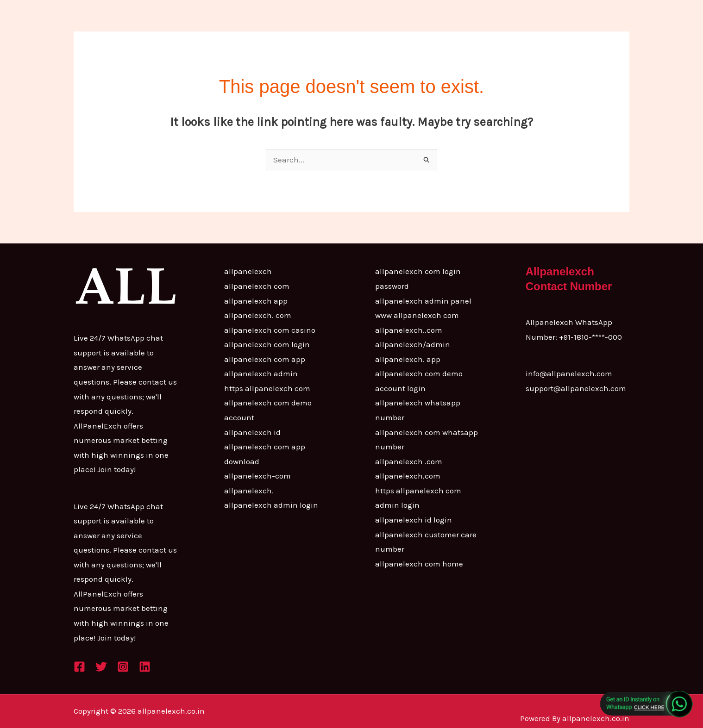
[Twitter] (101, 667)
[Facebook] (79, 667)
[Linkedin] (145, 667)
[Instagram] (123, 667)
